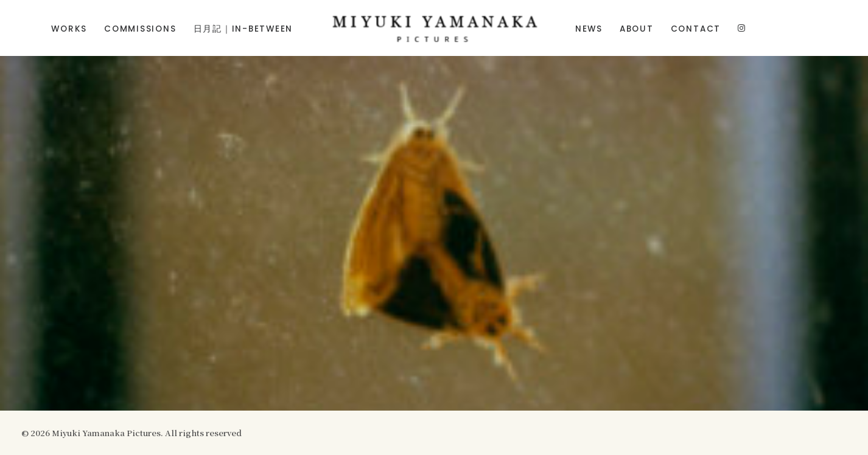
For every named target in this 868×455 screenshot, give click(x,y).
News (589, 29)
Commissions (140, 29)
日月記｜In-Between (243, 29)
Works (69, 29)
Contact (696, 29)
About (637, 29)
